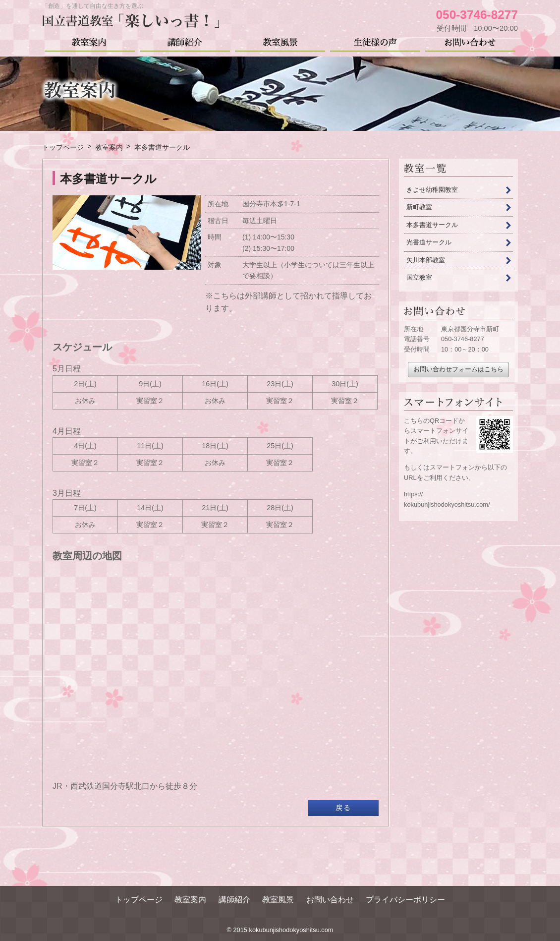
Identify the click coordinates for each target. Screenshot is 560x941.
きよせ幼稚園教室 (432, 190)
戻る (343, 808)
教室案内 (90, 41)
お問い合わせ (470, 41)
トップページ (139, 900)
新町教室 (419, 207)
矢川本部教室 (426, 260)
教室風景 (280, 41)
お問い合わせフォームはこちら (458, 369)
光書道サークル (429, 242)
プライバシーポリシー (405, 900)
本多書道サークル (432, 225)
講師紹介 (185, 41)
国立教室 (419, 277)
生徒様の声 (375, 41)
